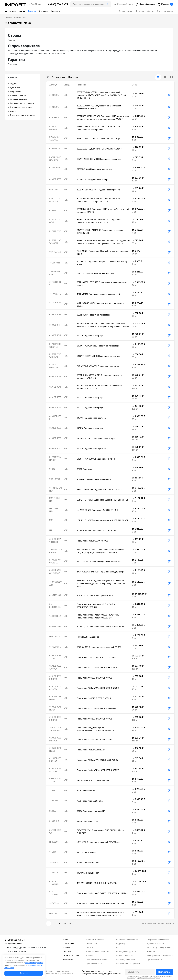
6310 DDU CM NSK (56, 489)
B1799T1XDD (55, 231)
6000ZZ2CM (55, 448)
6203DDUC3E (55, 438)
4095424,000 (55, 626)
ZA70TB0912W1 (55, 832)
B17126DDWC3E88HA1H (55, 561)
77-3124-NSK (55, 252)
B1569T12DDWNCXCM (55, 242)
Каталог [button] (11, 11)
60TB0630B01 (55, 284)
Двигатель (91, 948)
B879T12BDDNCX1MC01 (55, 159)
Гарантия (67, 952)
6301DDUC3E (55, 397)
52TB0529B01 (55, 304)
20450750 (54, 862)
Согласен (24, 973)
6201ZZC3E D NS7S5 (55, 698)
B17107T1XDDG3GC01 (55, 366)
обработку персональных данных (148, 978)
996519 (53, 852)
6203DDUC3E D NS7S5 (55, 739)
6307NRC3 (54, 117)
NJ (51, 530)
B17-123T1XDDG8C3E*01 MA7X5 (55, 893)
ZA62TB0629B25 (55, 273)
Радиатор (121, 944)
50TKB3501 (55, 903)
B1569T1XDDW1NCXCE (55, 356)
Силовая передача (125, 956)
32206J (53, 811)
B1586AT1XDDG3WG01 (55, 128)
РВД (118, 948)
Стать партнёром (165, 11)
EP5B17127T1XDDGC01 (55, 138)
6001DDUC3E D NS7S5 (55, 678)
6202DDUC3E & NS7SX (55, 667)
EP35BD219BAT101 (55, 780)
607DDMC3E (55, 647)
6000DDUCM (55, 376)
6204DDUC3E (55, 428)
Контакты (56, 11)
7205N (52, 790)
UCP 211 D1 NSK (55, 500)
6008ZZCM (54, 107)
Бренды (32, 11)
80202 (52, 469)
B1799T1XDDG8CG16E (55, 346)
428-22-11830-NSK (54, 883)
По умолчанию (59, 77)
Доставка (140, 11)
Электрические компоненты (160, 956)
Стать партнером (71, 956)
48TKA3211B (55, 294)
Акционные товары (95, 940)
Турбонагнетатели (155, 944)
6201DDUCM (55, 387)
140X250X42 (55, 616)
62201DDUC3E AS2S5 (55, 760)
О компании (68, 944)
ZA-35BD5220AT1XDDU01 (55, 606)
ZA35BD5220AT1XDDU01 (55, 572)
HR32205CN (55, 637)
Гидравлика (91, 944)
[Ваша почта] (140, 972)
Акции (22, 11)
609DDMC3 (54, 190)
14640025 (54, 873)
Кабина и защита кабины (97, 952)
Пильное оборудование (97, 959)
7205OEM (54, 801)
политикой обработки (34, 963)
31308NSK (54, 821)
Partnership (68, 959)
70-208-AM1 (55, 263)
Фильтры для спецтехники (159, 948)
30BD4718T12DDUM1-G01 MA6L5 (55, 729)
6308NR (53, 210)
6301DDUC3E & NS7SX (55, 688)
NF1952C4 (54, 842)
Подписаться (164, 972)
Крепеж (89, 956)
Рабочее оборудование (127, 940)
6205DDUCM (55, 315)
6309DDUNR (55, 325)
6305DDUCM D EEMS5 (56, 657)
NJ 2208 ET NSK (54, 510)
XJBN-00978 (55, 479)
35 (70, 923)
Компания (43, 11)
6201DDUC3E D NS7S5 (55, 719)
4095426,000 (55, 595)
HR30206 (53, 914)
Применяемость (154, 959)
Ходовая (151, 952)
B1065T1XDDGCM (55, 221)
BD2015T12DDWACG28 (55, 200)
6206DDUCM (55, 335)
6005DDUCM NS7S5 (55, 750)
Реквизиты (68, 948)
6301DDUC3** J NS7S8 (55, 541)
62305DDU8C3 (55, 169)
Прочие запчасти (94, 963)
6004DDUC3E (55, 407)
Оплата (151, 11)
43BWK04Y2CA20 (55, 583)
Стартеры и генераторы (158, 940)
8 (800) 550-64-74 (15, 940)
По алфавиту (74, 77)
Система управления (126, 959)
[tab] (158, 77)
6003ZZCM (54, 95)
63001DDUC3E (55, 418)
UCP (51, 520)
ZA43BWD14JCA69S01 (56, 551)
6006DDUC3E (55, 179)
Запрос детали (126, 11)
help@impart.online (13, 944)
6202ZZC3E (55, 149)
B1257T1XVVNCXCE (55, 459)
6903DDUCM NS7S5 (55, 708)
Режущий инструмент (126, 952)
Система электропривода (128, 963)
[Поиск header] (91, 4)
